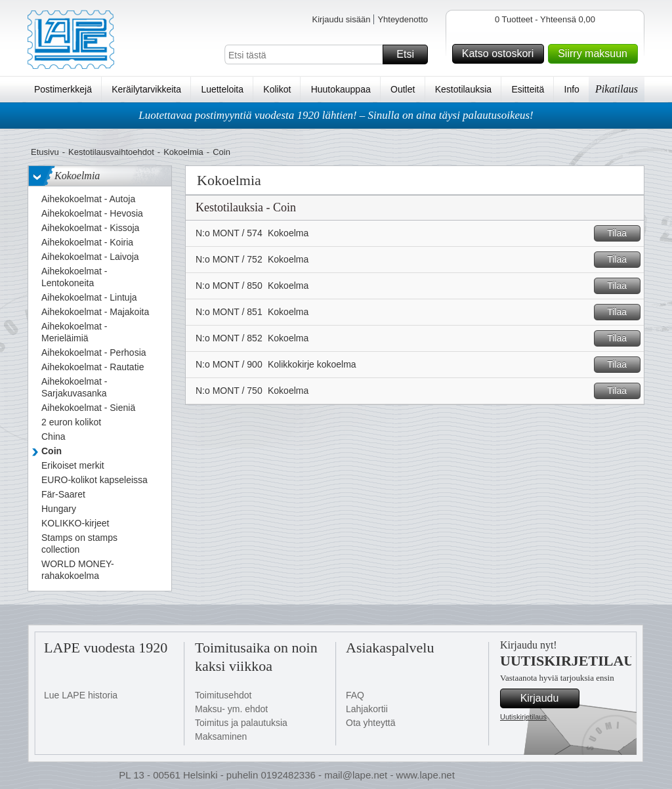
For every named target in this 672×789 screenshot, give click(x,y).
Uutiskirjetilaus (523, 717)
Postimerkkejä (63, 89)
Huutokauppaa (341, 89)
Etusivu (45, 152)
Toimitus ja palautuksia (241, 723)
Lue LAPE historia (81, 695)
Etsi (410, 54)
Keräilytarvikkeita (146, 89)
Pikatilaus (617, 89)
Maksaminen (221, 736)
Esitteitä (528, 89)
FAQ (355, 695)
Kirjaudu (548, 698)
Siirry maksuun (596, 54)
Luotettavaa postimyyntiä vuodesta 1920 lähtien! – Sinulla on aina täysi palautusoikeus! (336, 115)
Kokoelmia (183, 152)
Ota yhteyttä (370, 723)
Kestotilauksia (463, 89)
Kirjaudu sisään (341, 19)
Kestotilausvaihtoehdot (111, 152)
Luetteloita (222, 89)
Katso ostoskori (501, 54)
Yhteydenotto (403, 19)
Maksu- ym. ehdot (231, 709)
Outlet (403, 89)
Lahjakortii (367, 709)
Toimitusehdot (223, 695)
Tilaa (622, 233)
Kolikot (277, 89)
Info (572, 89)
